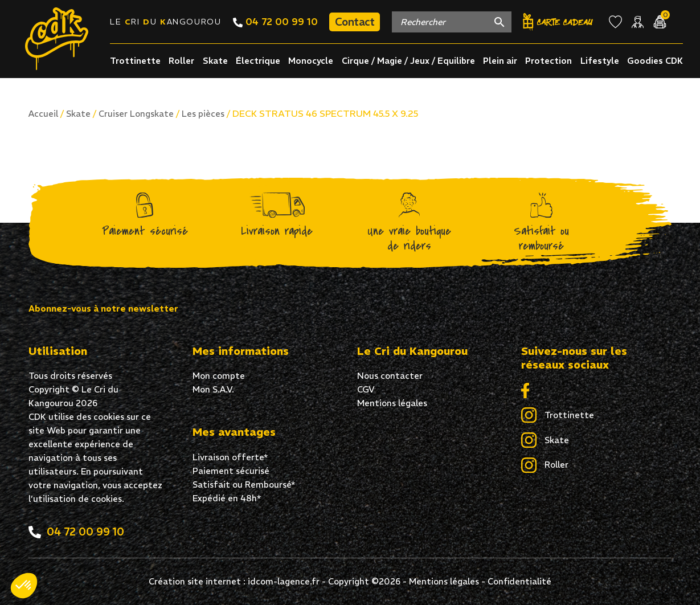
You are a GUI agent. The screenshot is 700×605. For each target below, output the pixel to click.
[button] (24, 586)
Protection (548, 61)
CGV (366, 389)
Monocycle (311, 61)
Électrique (258, 61)
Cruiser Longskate (136, 114)
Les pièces (203, 114)
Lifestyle (600, 61)
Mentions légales (392, 403)
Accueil (43, 114)
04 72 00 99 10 (275, 22)
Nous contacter (390, 376)
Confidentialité (519, 581)
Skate (215, 61)
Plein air (500, 61)
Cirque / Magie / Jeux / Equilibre (408, 61)
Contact (355, 22)
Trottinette (135, 61)
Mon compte (219, 376)
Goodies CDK (655, 61)
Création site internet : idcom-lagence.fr (234, 581)
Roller (181, 61)
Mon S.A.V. (213, 389)
